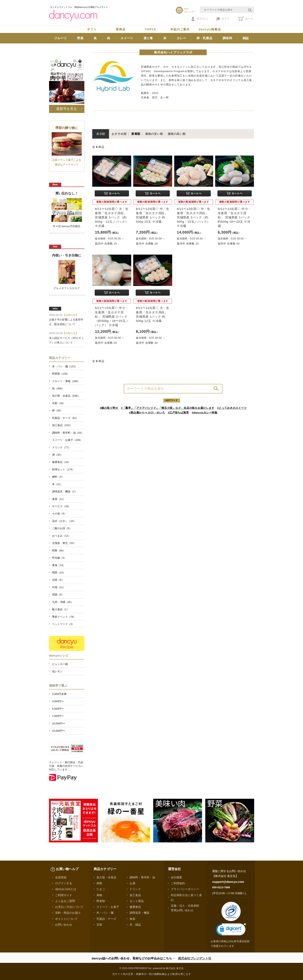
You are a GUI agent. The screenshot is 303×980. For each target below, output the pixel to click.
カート (246, 19)
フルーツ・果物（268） (66, 381)
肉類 (99, 883)
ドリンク (135, 889)
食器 (132, 919)
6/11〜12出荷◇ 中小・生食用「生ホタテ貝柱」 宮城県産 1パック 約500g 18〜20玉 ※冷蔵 (235, 217)
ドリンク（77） (61, 447)
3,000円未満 (59, 694)
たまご (101, 889)
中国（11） (59, 587)
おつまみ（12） (61, 536)
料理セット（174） (63, 469)
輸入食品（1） (61, 609)
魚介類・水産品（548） (66, 396)
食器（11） (59, 499)
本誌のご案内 (180, 29)
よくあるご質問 (65, 901)
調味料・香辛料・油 (142, 877)
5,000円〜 (58, 709)
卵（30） (57, 410)
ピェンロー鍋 (60, 664)
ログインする (64, 883)
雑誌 (246, 38)
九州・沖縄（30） (63, 602)
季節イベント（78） (64, 617)
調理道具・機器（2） (65, 492)
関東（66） (59, 551)
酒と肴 (148, 38)
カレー (181, 38)
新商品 (121, 29)
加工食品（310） (62, 425)
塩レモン (57, 671)
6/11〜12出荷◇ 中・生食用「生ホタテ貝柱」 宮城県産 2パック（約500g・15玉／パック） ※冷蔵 (194, 217)
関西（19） (59, 573)
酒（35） (57, 455)
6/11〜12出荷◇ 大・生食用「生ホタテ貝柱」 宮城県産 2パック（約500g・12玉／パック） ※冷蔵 (112, 217)
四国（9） (58, 595)
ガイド (223, 19)
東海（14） (59, 565)
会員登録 (61, 877)
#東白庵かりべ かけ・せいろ (147, 413)
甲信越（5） (59, 558)
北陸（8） (58, 580)
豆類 (99, 925)
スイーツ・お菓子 (108, 907)
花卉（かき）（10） (64, 521)
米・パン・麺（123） (65, 366)
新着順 (136, 134)
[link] (231, 930)
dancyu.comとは (66, 889)
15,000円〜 (59, 731)
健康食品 (135, 907)
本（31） (57, 484)
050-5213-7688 (221, 887)
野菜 (80, 38)
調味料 (227, 38)
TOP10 (150, 29)
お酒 (132, 883)
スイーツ (127, 38)
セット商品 (137, 901)
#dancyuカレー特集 (205, 413)
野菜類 (101, 901)
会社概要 (176, 877)
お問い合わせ (64, 925)
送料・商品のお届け (68, 913)
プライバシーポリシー (185, 889)
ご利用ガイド (64, 895)
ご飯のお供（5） (62, 528)
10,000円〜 (59, 723)
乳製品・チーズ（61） (65, 418)
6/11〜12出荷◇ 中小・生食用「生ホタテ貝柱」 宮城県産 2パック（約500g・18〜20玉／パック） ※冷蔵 (112, 316)
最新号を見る (67, 109)
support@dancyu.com (228, 882)
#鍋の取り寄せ (109, 408)
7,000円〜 (58, 716)
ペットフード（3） (63, 624)
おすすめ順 (119, 134)
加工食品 (135, 895)
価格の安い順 (154, 134)
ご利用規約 (178, 883)
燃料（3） (58, 477)
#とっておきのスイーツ (232, 408)
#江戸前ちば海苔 (178, 413)
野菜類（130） (61, 374)
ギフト (92, 29)
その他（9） (59, 514)
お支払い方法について (69, 907)
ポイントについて (66, 919)
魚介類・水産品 (106, 877)
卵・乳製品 (205, 38)
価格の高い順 (177, 134)
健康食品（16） (61, 462)
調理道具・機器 (139, 913)
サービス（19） (61, 506)
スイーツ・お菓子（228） (67, 440)
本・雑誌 (135, 925)
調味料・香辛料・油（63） (68, 433)
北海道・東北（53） (64, 543)
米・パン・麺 (105, 913)
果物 (99, 895)
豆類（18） (59, 403)
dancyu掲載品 (210, 29)
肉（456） (58, 388)
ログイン (200, 19)
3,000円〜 (58, 701)
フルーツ (60, 38)
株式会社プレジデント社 (195, 958)
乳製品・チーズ (106, 919)
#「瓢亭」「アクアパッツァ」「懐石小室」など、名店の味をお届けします (168, 408)
